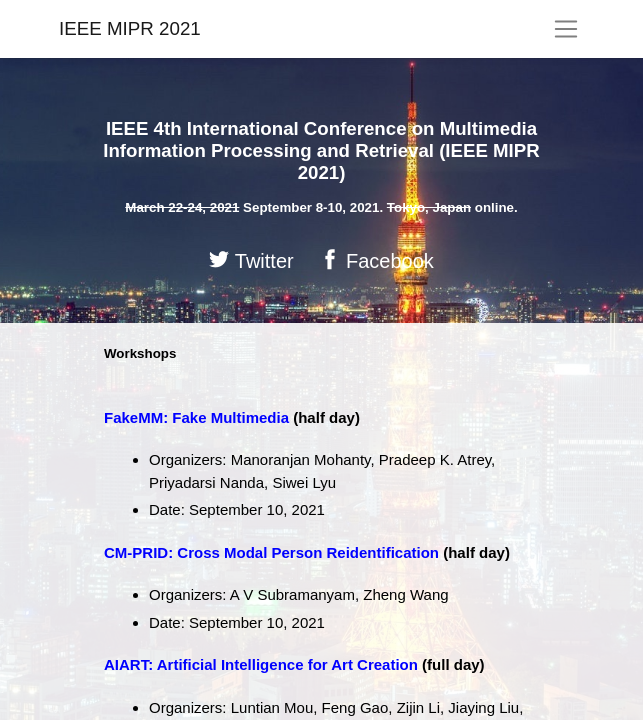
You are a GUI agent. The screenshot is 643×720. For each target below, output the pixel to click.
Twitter (251, 260)
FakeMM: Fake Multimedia (196, 417)
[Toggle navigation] (566, 29)
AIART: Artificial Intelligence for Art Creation (261, 664)
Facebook (376, 260)
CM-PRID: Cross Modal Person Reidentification (271, 552)
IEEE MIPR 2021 (130, 28)
